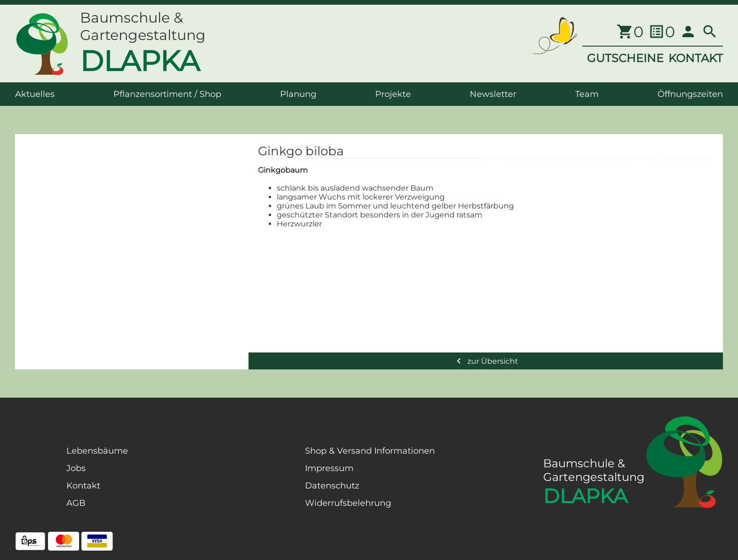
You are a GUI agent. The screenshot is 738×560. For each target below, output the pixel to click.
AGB (76, 503)
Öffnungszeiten (690, 94)
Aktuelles (35, 94)
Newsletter (493, 94)
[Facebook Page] (30, 493)
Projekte (393, 94)
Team (587, 94)
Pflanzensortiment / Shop (167, 94)
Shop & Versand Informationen (370, 451)
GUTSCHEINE (625, 58)
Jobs (76, 468)
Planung (298, 94)
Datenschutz (332, 486)
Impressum (329, 468)
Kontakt (83, 486)
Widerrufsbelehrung (348, 503)
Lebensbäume (97, 451)
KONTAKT (696, 58)
